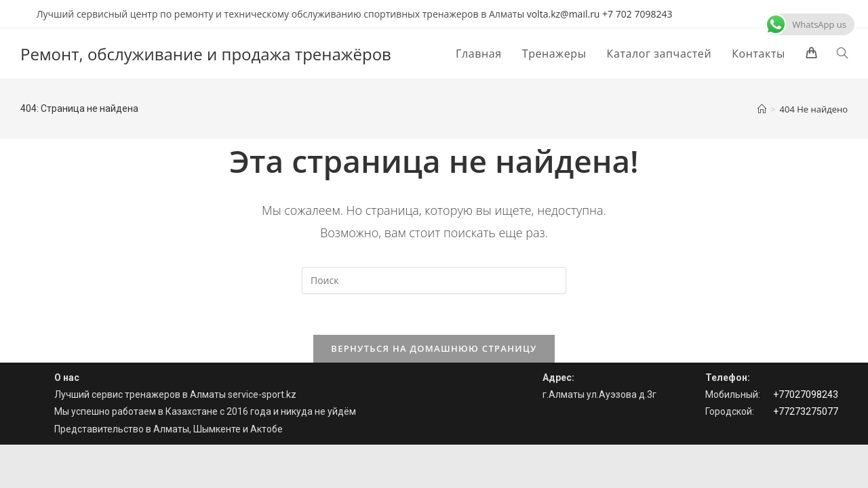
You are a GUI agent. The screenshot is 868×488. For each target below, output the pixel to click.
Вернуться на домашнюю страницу (434, 348)
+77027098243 (806, 394)
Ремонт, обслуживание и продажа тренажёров (206, 54)
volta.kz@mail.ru (564, 14)
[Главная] (762, 109)
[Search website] (842, 54)
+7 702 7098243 (637, 14)
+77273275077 (806, 411)
